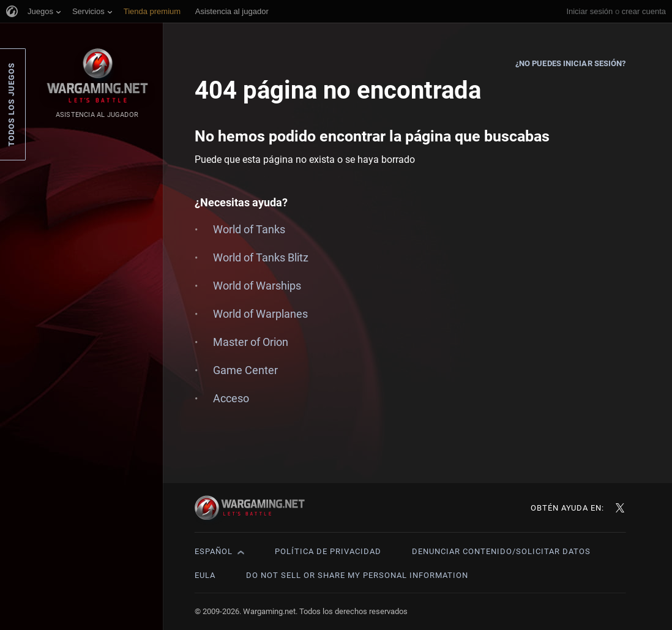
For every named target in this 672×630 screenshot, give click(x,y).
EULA (205, 575)
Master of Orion (251, 342)
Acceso (231, 398)
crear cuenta (644, 11)
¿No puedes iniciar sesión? (571, 63)
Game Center (245, 370)
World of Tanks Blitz (261, 257)
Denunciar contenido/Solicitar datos (501, 551)
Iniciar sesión (589, 11)
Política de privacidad (328, 551)
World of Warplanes (260, 314)
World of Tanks (249, 229)
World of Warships (257, 286)
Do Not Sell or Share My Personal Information (357, 575)
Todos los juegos (11, 104)
